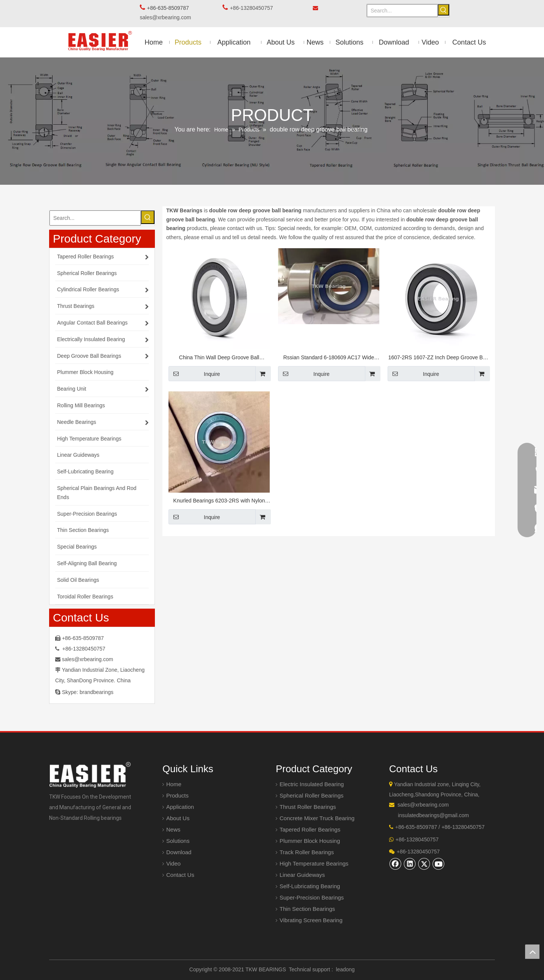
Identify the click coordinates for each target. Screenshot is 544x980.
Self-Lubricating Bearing (310, 886)
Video (173, 863)
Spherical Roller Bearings (311, 795)
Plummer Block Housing (310, 841)
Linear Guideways (302, 875)
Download (179, 852)
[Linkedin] (410, 864)
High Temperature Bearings (314, 863)
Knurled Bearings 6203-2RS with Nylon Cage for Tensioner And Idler (219, 502)
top (532, 952)
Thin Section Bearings (307, 909)
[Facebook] (396, 864)
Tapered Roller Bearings (310, 829)
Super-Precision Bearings (312, 897)
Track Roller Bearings (307, 852)
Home (174, 784)
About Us (178, 818)
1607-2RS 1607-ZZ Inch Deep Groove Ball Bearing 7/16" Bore (438, 358)
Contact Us (180, 875)
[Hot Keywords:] (444, 10)
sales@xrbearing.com (168, 17)
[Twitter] (424, 864)
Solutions (178, 841)
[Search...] (402, 11)
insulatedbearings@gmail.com (433, 815)
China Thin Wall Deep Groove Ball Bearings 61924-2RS (219, 358)
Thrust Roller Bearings (308, 807)
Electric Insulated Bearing (312, 784)
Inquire (194, 374)
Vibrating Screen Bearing (311, 920)
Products (177, 795)
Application (180, 807)
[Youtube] (439, 864)
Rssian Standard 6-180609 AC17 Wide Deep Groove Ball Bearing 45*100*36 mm (328, 358)
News (173, 829)
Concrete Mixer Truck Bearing (317, 818)
